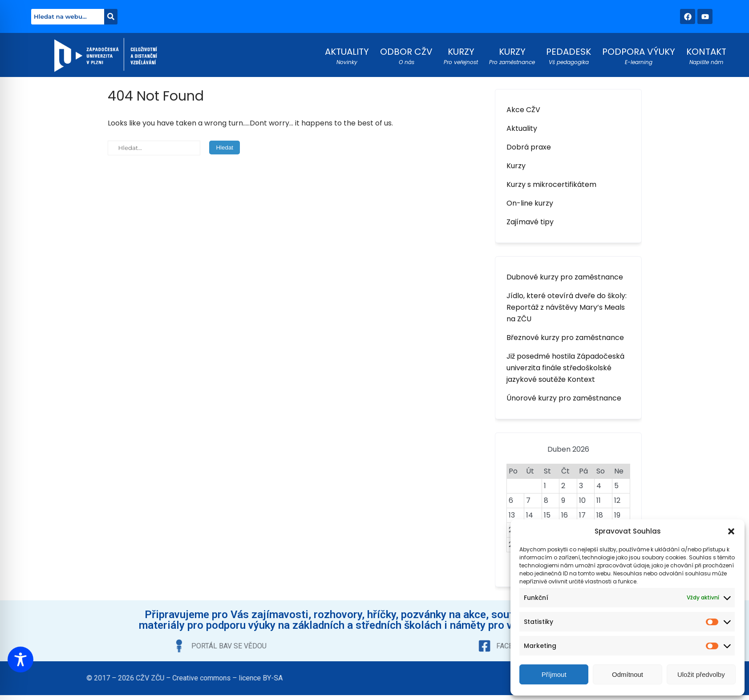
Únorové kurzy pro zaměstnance (564, 398)
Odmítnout (628, 674)
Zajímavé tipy (530, 222)
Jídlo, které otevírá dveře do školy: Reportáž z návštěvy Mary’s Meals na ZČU (567, 307)
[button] (731, 531)
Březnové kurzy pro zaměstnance (565, 338)
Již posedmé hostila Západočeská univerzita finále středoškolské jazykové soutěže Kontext (565, 368)
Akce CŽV (523, 110)
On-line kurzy (530, 203)
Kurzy (516, 166)
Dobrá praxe (529, 147)
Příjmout (554, 674)
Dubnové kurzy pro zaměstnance (565, 277)
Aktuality (522, 128)
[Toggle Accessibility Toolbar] (20, 660)
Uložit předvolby (701, 674)
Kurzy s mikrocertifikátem (551, 184)
